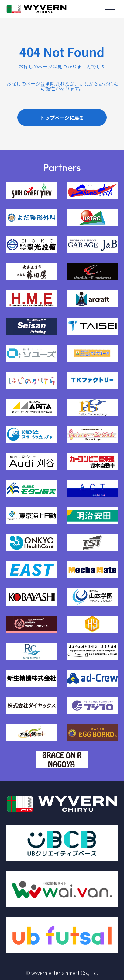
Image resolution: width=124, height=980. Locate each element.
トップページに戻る (62, 118)
